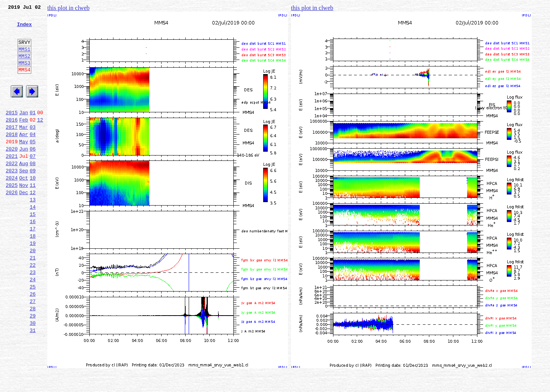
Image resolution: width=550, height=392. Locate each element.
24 (33, 324)
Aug (23, 190)
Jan (23, 131)
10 (33, 206)
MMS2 (24, 66)
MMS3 (24, 74)
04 (33, 156)
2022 (12, 190)
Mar (23, 147)
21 (33, 299)
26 (33, 341)
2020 (12, 173)
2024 (12, 206)
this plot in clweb (69, 8)
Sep (23, 198)
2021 (12, 181)
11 (33, 215)
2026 (12, 223)
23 (33, 316)
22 (33, 307)
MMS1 (24, 58)
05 (33, 164)
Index (24, 29)
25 (33, 332)
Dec (23, 223)
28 (33, 358)
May (23, 164)
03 (33, 147)
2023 (12, 198)
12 (40, 139)
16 (33, 257)
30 (33, 374)
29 (33, 366)
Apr (23, 156)
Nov (23, 215)
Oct (23, 206)
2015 (12, 131)
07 (33, 181)
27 (33, 349)
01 (33, 131)
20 (33, 290)
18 (33, 274)
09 (33, 198)
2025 (12, 215)
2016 (12, 139)
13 (33, 232)
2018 (12, 156)
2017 (12, 147)
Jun (23, 173)
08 (33, 190)
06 (33, 173)
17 (33, 265)
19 (33, 282)
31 (33, 383)
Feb (23, 139)
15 (33, 248)
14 (33, 240)
